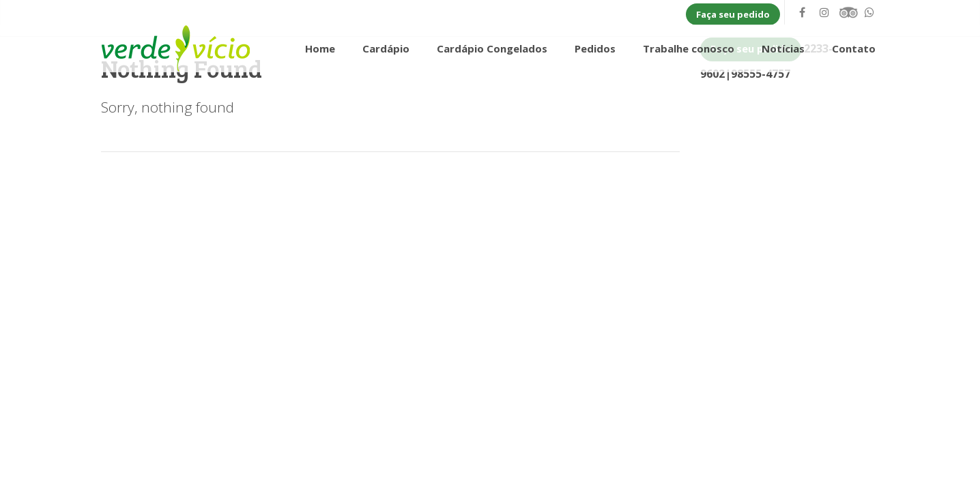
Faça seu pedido (733, 14)
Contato (854, 48)
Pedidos (595, 48)
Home (320, 48)
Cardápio (386, 48)
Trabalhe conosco (689, 48)
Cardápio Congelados (492, 48)
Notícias (783, 48)
